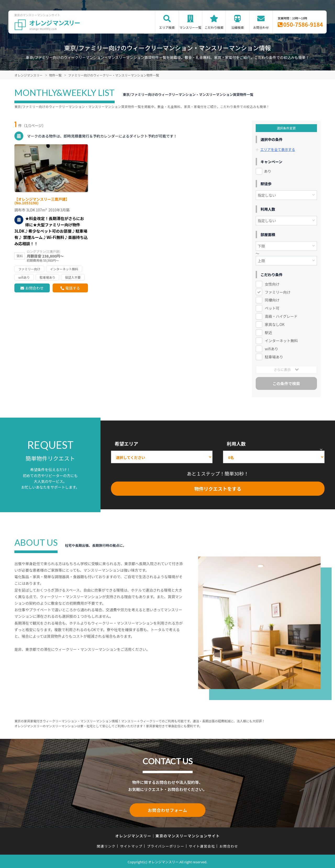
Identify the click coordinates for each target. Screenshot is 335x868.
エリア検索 (167, 27)
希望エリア (126, 443)
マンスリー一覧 (191, 27)
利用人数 (236, 443)
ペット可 (272, 308)
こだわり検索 (214, 27)
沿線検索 (238, 27)
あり (268, 171)
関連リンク (106, 845)
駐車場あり (274, 357)
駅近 (269, 332)
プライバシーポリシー (166, 845)
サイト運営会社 (202, 845)
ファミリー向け (278, 292)
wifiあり (272, 349)
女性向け (272, 284)
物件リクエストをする (218, 488)
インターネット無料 (281, 341)
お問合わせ (261, 27)
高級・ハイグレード (281, 316)
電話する (72, 288)
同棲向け (272, 300)
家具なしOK (275, 324)
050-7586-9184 (303, 24)
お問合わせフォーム (167, 810)
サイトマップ (131, 845)
